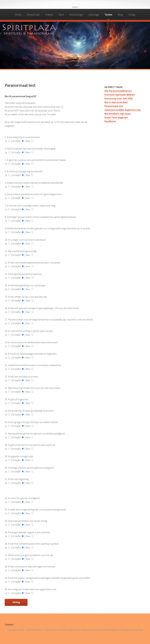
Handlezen (110, 121)
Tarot (61, 15)
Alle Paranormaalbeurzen (118, 91)
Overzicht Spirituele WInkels (120, 95)
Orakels (49, 15)
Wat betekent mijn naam (117, 114)
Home (18, 15)
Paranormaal (33, 15)
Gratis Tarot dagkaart (116, 117)
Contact (9, 625)
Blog (120, 15)
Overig (132, 15)
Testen (108, 15)
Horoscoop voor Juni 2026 (118, 98)
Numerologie (76, 15)
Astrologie (94, 15)
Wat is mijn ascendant (116, 102)
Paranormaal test (114, 106)
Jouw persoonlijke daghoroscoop (123, 110)
